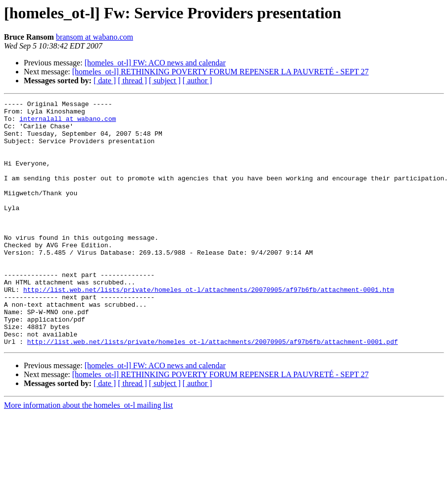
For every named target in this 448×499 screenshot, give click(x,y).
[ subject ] (165, 81)
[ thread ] (132, 81)
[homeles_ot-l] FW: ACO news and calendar (155, 63)
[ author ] (198, 81)
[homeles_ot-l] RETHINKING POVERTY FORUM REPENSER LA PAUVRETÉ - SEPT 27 (221, 72)
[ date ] (105, 81)
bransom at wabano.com (95, 37)
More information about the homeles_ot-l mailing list (88, 454)
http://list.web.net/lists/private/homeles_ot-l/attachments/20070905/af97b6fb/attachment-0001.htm (209, 328)
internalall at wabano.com (68, 123)
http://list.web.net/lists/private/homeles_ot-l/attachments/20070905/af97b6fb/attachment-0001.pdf (213, 390)
